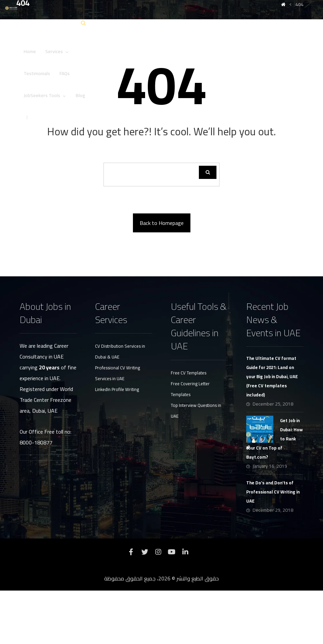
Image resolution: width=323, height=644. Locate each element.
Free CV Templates (189, 426)
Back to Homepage (162, 276)
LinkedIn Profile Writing (117, 443)
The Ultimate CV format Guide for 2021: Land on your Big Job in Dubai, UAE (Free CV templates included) (272, 430)
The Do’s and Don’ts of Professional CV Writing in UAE (273, 545)
